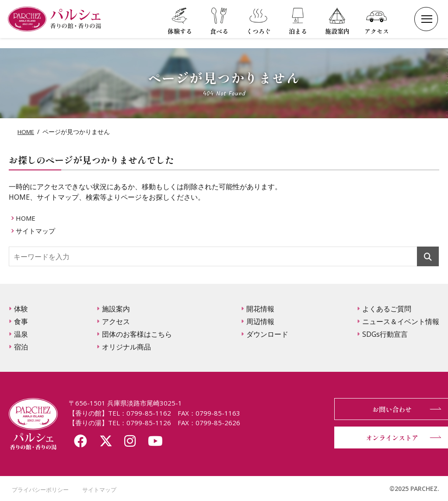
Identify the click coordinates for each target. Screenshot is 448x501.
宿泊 (21, 347)
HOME (27, 132)
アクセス (116, 321)
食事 (21, 321)
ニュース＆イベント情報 (401, 321)
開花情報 (260, 309)
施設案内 (116, 309)
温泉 (21, 334)
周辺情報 (260, 321)
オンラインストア (387, 437)
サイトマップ (38, 231)
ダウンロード (267, 334)
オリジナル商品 (126, 347)
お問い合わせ (387, 409)
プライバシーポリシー (39, 489)
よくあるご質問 (387, 309)
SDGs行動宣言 (385, 334)
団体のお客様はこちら (137, 334)
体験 (21, 309)
